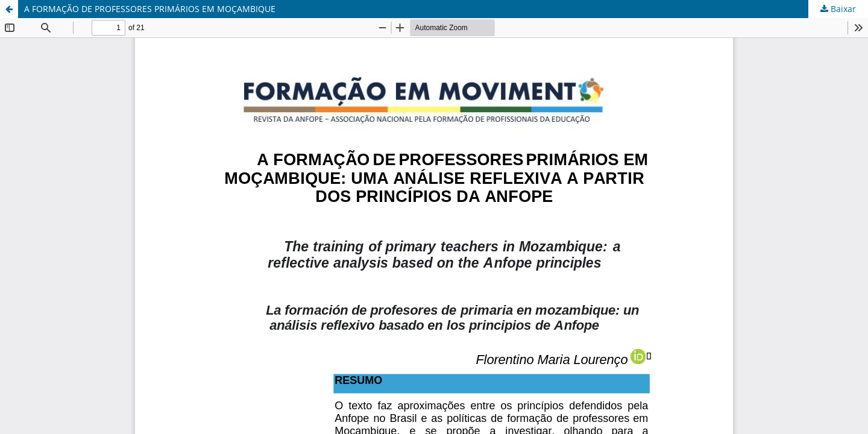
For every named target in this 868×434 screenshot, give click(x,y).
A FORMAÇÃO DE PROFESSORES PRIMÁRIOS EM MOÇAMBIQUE (150, 9)
